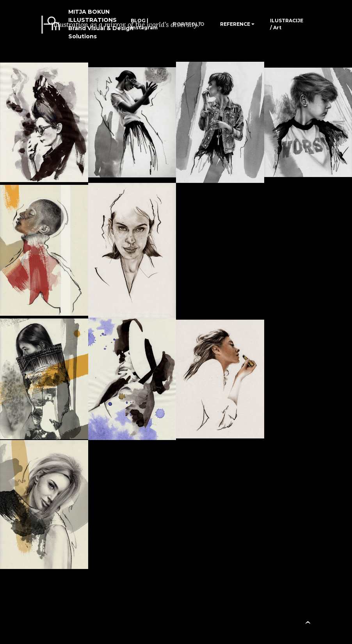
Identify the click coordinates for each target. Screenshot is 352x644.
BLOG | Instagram (144, 24)
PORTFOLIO (189, 24)
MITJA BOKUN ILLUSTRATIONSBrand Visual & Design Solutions (101, 24)
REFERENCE (235, 24)
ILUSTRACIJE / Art (287, 24)
